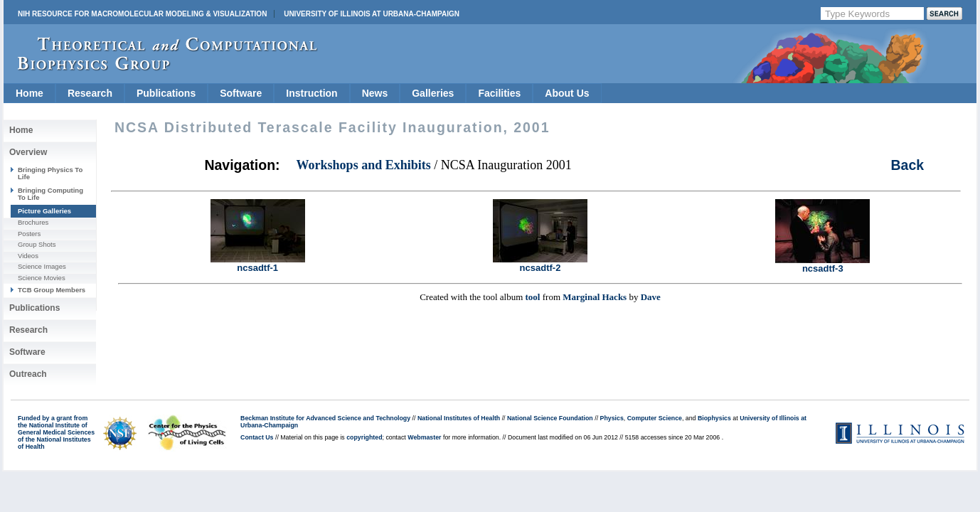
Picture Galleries (44, 211)
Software (241, 93)
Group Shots (37, 244)
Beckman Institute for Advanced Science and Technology (325, 418)
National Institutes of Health (459, 418)
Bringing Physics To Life (50, 173)
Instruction (311, 93)
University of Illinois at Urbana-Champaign (372, 14)
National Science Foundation (550, 418)
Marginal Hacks (595, 297)
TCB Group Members (52, 290)
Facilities (499, 93)
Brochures (33, 222)
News (375, 93)
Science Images (42, 266)
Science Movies (42, 278)
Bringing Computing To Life (50, 194)
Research (90, 93)
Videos (28, 256)
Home (30, 93)
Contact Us (257, 437)
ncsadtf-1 (258, 263)
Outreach (28, 374)
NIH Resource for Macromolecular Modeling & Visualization (142, 14)
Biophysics (714, 418)
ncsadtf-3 (822, 264)
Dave (651, 297)
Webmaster (424, 437)
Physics (612, 418)
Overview (28, 152)
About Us (567, 93)
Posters (29, 234)
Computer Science (655, 418)
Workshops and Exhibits (364, 165)
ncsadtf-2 (540, 263)
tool (533, 297)
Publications (166, 93)
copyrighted (364, 437)
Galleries (433, 93)
